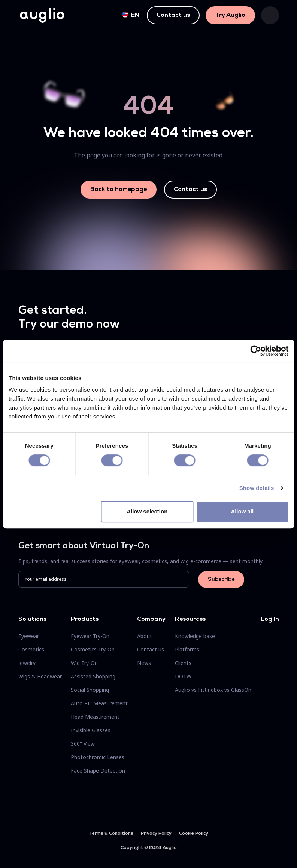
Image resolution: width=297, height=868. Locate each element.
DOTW (183, 676)
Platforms (187, 649)
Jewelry (27, 663)
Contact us (173, 15)
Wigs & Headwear (40, 676)
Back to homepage (119, 190)
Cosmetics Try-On (93, 649)
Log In (270, 619)
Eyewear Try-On (90, 636)
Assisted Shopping (93, 676)
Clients (183, 663)
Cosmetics (31, 649)
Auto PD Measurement (99, 703)
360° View (83, 744)
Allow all (242, 511)
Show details (257, 488)
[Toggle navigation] (270, 15)
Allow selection (147, 511)
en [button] (131, 15)
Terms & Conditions (111, 834)
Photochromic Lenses (98, 757)
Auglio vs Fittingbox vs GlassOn (213, 690)
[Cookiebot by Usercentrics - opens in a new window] (256, 351)
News (144, 663)
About (145, 636)
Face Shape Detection (98, 771)
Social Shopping (90, 690)
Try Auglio (230, 15)
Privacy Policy (156, 834)
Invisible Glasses (91, 730)
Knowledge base (195, 636)
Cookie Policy (194, 834)
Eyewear (29, 636)
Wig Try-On (84, 663)
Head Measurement (95, 717)
